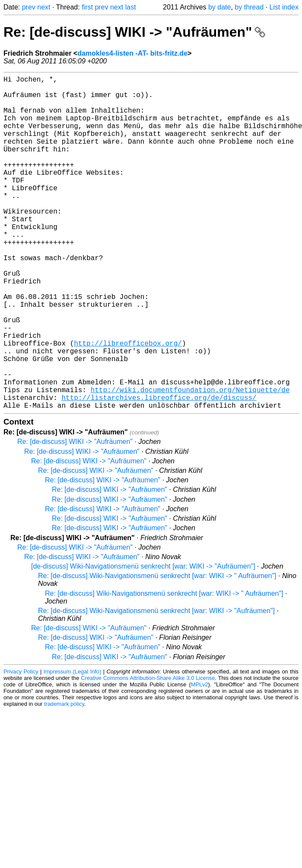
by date (219, 7)
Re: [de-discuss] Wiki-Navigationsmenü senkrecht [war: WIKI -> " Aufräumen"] (157, 650)
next (44, 7)
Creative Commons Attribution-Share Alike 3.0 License (148, 752)
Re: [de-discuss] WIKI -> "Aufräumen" (134, 32)
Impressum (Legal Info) (72, 746)
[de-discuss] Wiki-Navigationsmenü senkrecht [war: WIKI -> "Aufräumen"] (143, 640)
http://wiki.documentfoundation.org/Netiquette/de (190, 460)
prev (29, 7)
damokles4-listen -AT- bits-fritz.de (132, 53)
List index (284, 7)
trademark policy (64, 778)
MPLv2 (200, 759)
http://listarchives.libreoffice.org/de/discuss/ (159, 470)
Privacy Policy (21, 746)
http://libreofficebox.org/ (128, 403)
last (131, 7)
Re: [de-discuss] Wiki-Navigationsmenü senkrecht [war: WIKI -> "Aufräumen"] (156, 685)
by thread (249, 7)
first (87, 7)
